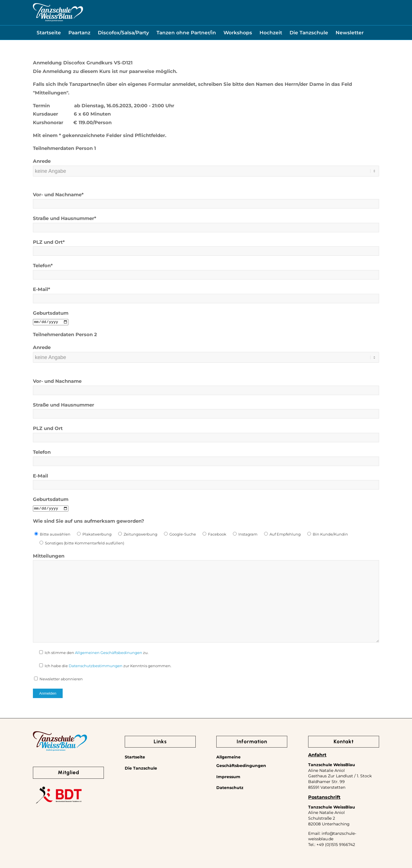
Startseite (135, 757)
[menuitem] (49, 33)
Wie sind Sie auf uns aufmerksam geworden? (89, 521)
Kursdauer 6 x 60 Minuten (72, 114)
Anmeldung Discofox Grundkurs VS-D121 (83, 63)
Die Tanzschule (141, 768)
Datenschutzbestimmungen (96, 666)
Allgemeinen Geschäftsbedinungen (109, 653)
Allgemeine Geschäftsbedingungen (241, 761)
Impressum (228, 777)
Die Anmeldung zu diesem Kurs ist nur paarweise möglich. (105, 71)
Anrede (42, 161)
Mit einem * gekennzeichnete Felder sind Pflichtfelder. (100, 135)
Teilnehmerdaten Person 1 (64, 148)
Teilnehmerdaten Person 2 (65, 334)
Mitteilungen (49, 556)
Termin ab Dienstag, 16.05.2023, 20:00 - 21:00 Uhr (104, 106)
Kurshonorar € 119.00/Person (72, 122)
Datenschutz (230, 788)
